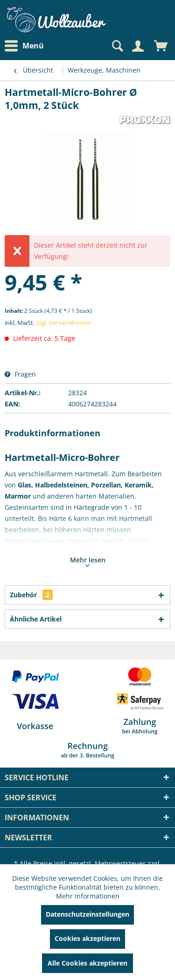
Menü (24, 46)
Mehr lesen (88, 561)
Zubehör (31, 595)
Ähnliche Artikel (36, 619)
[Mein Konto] (138, 46)
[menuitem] (27, 46)
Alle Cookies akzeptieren (87, 963)
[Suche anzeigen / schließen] (117, 46)
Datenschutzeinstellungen (87, 914)
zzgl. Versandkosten (63, 323)
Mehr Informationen (88, 896)
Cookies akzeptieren (87, 938)
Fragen (20, 374)
